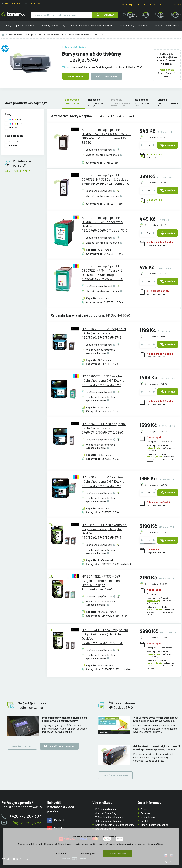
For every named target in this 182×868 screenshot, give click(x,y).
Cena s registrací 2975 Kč (156, 637)
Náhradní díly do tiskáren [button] (133, 28)
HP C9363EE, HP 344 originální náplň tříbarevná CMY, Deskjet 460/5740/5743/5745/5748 (104, 481)
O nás (153, 4)
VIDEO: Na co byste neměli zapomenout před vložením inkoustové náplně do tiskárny (156, 719)
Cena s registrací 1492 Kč (156, 384)
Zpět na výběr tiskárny (76, 47)
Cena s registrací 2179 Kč (156, 532)
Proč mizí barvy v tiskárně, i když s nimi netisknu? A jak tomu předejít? (64, 719)
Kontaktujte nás (154, 457)
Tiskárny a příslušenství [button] (166, 28)
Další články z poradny (115, 775)
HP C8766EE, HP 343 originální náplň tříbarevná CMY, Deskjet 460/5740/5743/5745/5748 (104, 380)
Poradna (164, 4)
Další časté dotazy (22, 746)
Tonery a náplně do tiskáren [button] (19, 28)
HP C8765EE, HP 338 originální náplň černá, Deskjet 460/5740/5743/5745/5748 (104, 333)
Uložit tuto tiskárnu (106, 76)
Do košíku (168, 145)
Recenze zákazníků (106, 829)
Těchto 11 (67, 67)
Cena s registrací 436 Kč (156, 225)
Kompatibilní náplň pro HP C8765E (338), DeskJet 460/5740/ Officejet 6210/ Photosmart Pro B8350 (106, 136)
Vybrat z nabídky (76, 76)
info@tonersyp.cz (36, 3)
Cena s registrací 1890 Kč (156, 485)
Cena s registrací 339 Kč (156, 137)
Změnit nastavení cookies (155, 825)
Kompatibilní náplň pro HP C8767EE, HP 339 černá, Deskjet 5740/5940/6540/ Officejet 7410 (105, 179)
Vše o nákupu (128, 4)
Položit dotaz (167, 70)
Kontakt (145, 821)
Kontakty (177, 4)
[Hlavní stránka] (15, 15)
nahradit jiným (154, 448)
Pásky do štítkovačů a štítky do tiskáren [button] (92, 28)
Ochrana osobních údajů (108, 821)
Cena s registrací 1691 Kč (156, 431)
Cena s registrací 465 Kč (156, 274)
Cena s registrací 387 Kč (156, 183)
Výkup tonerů (148, 817)
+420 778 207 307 (12, 3)
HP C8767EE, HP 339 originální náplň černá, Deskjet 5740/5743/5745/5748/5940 (104, 428)
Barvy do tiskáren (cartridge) (21, 35)
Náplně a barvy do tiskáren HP (51, 35)
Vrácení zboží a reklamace (109, 817)
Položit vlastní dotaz (59, 746)
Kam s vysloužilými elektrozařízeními (115, 825)
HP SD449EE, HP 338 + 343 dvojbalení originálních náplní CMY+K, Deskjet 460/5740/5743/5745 (103, 583)
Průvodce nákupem (106, 809)
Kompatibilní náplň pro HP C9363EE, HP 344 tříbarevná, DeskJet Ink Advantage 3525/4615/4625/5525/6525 (102, 272)
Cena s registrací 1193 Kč (156, 336)
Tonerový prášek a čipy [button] (52, 28)
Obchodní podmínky (106, 813)
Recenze (142, 4)
